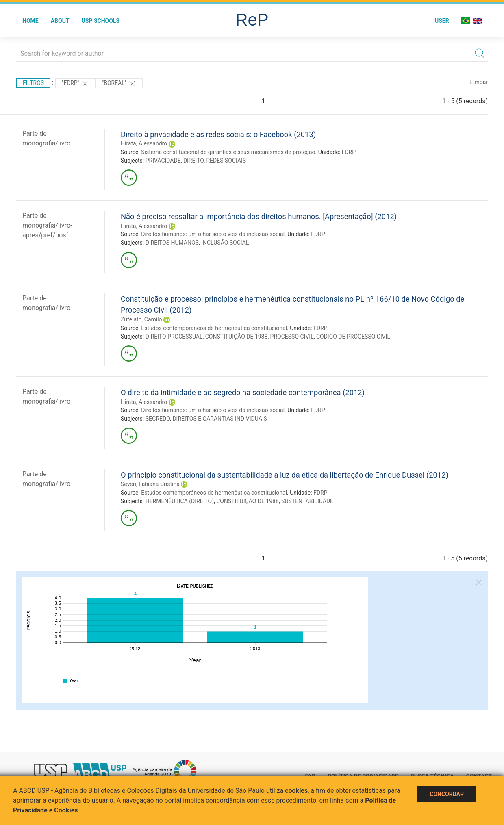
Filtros (33, 83)
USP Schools (101, 21)
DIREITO (193, 161)
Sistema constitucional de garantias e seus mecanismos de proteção (228, 152)
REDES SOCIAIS (226, 161)
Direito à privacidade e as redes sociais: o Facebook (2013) (218, 134)
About (60, 21)
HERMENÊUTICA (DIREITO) (180, 501)
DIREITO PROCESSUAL (174, 337)
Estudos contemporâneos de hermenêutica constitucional (214, 328)
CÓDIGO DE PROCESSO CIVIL (353, 337)
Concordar (447, 794)
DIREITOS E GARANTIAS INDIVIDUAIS (220, 419)
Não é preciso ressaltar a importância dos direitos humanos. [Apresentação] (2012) (259, 216)
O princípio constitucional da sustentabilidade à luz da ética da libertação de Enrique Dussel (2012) (285, 475)
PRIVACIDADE (163, 161)
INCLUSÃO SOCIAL (225, 243)
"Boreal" (119, 84)
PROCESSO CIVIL (292, 337)
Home (30, 21)
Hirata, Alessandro (144, 143)
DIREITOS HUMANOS (172, 243)
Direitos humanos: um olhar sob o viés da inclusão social (213, 234)
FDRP (349, 152)
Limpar (479, 82)
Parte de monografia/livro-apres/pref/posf (47, 225)
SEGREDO (158, 419)
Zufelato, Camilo (141, 319)
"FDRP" (75, 84)
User (442, 21)
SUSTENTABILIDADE (307, 501)
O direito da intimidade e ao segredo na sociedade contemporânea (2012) (243, 392)
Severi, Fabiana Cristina (150, 484)
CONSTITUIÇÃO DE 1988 (237, 337)
